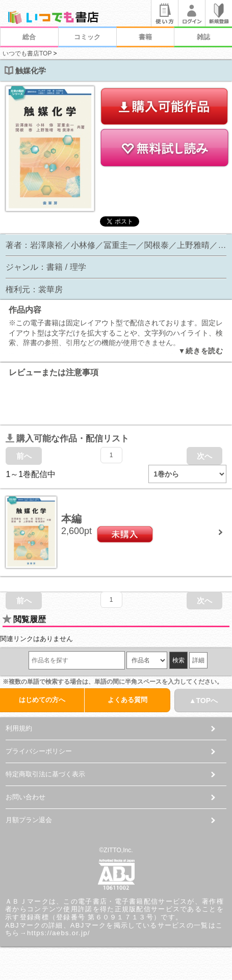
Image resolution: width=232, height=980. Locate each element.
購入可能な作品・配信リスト (67, 439)
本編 (71, 519)
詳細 (198, 660)
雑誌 (203, 37)
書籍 (145, 37)
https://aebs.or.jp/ (59, 933)
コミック (87, 37)
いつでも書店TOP (27, 53)
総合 (29, 37)
